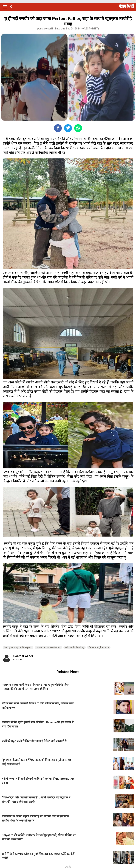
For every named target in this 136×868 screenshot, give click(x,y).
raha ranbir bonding (75, 647)
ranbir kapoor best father (48, 647)
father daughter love (99, 647)
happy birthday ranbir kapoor (18, 647)
